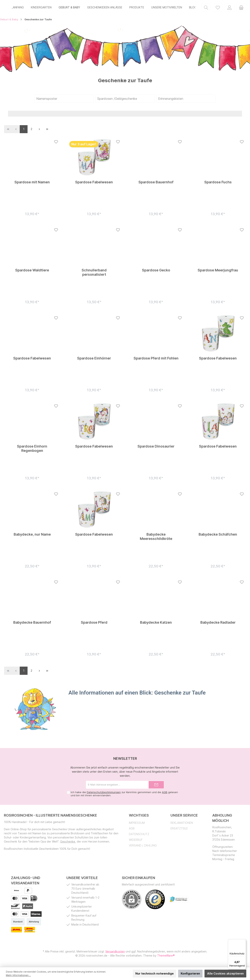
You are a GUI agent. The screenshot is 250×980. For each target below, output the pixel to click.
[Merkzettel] (218, 8)
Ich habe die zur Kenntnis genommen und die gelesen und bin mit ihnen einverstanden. (124, 795)
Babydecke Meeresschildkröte (156, 538)
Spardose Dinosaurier (156, 448)
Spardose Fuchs (218, 184)
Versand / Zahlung (143, 847)
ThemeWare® (166, 957)
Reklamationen (182, 824)
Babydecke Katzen (156, 624)
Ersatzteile (179, 830)
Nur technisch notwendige (154, 973)
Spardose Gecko (156, 272)
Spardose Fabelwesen (94, 184)
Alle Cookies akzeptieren (225, 973)
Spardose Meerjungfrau (218, 272)
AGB (165, 794)
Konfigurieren (190, 973)
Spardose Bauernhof (156, 184)
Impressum (137, 824)
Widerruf (136, 841)
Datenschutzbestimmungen (104, 794)
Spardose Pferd (94, 624)
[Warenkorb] (241, 8)
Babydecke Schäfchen (218, 536)
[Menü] (244, 942)
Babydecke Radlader (218, 624)
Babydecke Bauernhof (32, 624)
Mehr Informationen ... (18, 975)
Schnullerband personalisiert (94, 274)
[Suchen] (206, 8)
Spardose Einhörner (94, 360)
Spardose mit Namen (32, 184)
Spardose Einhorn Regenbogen (32, 450)
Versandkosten (115, 953)
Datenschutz (139, 836)
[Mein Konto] (229, 8)
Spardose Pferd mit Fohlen (156, 360)
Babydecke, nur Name (32, 536)
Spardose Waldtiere (32, 272)
